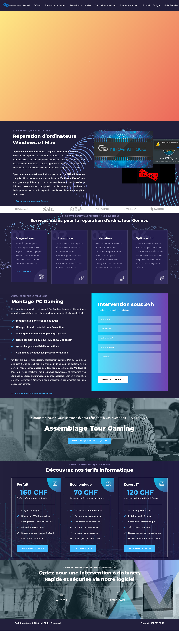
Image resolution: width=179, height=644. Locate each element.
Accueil (26, 5)
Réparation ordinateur (55, 5)
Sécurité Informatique (105, 5)
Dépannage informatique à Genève (30, 201)
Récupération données (80, 5)
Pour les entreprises (129, 5)
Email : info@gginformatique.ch (89, 441)
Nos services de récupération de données (32, 393)
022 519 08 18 (23, 271)
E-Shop (37, 5)
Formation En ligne (151, 5)
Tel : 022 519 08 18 (84, 550)
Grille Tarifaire (171, 5)
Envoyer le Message (113, 379)
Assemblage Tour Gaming (90, 427)
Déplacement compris (34, 561)
